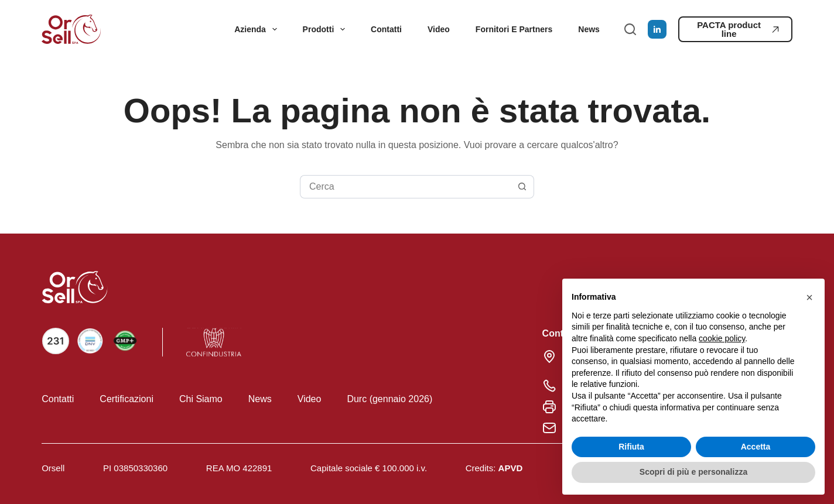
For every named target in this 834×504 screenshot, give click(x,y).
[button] (809, 297)
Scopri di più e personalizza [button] (693, 472)
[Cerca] (630, 29)
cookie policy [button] (722, 338)
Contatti (386, 29)
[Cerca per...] (405, 187)
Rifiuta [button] (631, 447)
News (589, 29)
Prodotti (326, 29)
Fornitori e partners (514, 29)
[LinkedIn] (657, 29)
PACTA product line (738, 29)
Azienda (258, 29)
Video (439, 29)
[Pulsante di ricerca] (522, 187)
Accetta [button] (756, 447)
